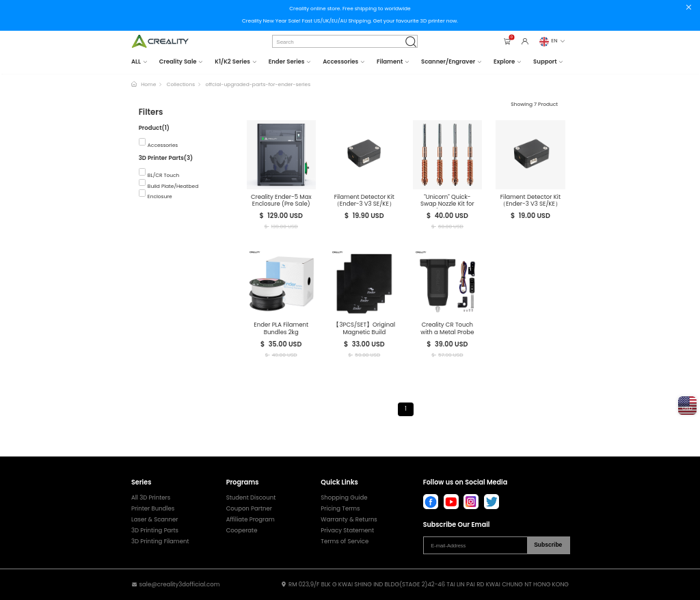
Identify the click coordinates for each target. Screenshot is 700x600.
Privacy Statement (347, 531)
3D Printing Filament (160, 542)
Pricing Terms (340, 509)
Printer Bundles (153, 509)
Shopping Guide (344, 498)
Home (148, 84)
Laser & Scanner (154, 520)
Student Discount (251, 498)
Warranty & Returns (349, 520)
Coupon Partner (249, 509)
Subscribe (548, 545)
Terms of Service (345, 542)
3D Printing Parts (155, 531)
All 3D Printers (151, 498)
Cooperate (242, 531)
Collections (181, 84)
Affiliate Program (251, 520)
